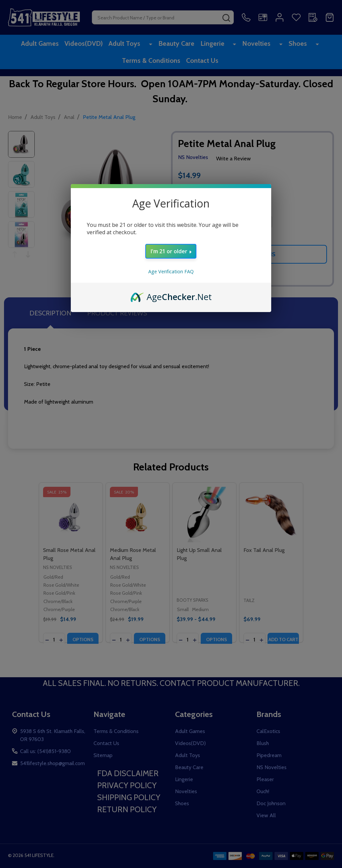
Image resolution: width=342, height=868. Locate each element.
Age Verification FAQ (171, 271)
